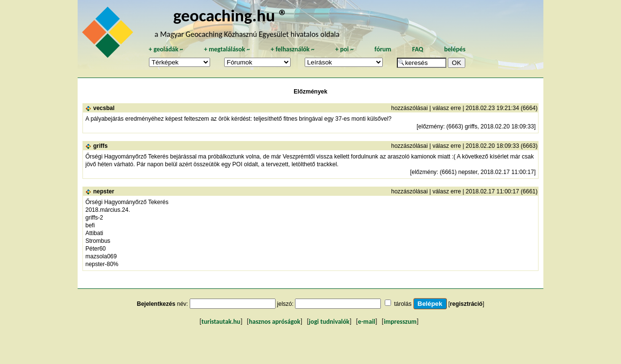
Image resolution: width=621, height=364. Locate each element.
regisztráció (466, 304)
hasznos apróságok (275, 322)
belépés (455, 49)
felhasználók (293, 49)
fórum (383, 49)
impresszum (400, 322)
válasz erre (447, 108)
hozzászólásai (409, 108)
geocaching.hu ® (230, 15)
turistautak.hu (221, 322)
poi (344, 49)
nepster (104, 191)
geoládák (166, 49)
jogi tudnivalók (329, 322)
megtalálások (227, 49)
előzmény (431, 127)
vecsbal (104, 108)
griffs (100, 146)
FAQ (417, 49)
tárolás (403, 304)
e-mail (367, 322)
